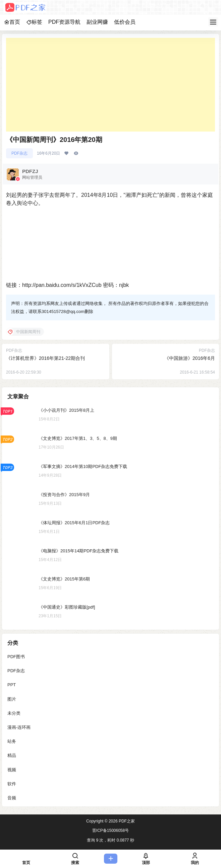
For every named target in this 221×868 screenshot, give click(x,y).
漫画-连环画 (19, 727)
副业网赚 (97, 22)
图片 (12, 699)
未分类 (14, 713)
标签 (34, 22)
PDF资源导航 (64, 22)
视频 (12, 769)
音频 (12, 798)
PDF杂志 (19, 153)
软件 (12, 783)
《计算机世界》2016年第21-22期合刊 (45, 358)
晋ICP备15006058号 (110, 831)
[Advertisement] (110, 85)
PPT (12, 685)
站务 (12, 741)
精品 (12, 755)
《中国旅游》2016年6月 (190, 358)
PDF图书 (16, 657)
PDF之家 (126, 821)
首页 (12, 22)
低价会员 (125, 22)
